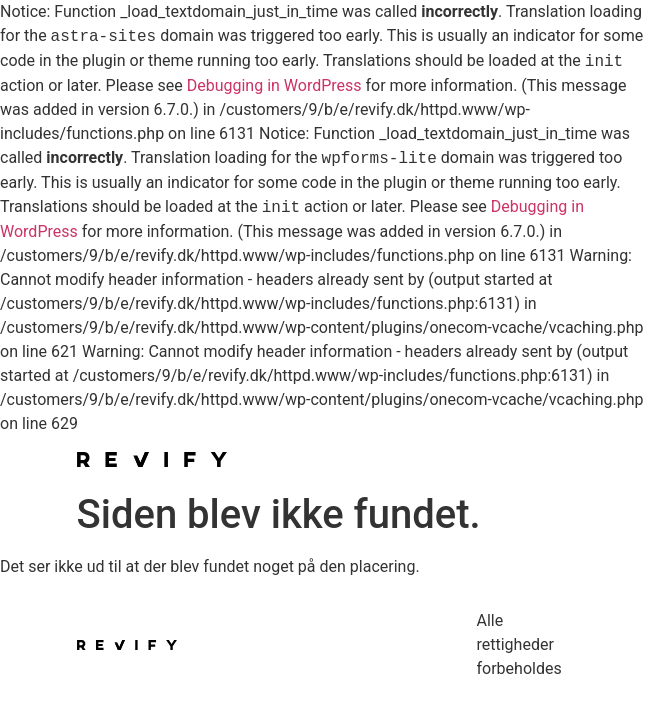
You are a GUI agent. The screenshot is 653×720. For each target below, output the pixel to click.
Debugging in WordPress (274, 85)
